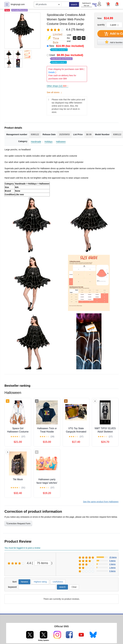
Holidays (49, 142)
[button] (117, 4)
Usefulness (58, 582)
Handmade (36, 142)
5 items (112, 561)
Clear (74, 587)
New (67, 48)
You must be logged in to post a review (22, 548)
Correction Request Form (18, 523)
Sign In (94, 5)
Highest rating (40, 582)
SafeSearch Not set (86, 4)
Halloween (61, 142)
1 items (112, 568)
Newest (24, 582)
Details (52, 72)
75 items (43, 563)
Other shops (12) (57, 86)
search (74, 4)
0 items (112, 571)
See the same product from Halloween (101, 502)
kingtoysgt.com (18, 4)
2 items (112, 564)
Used (67, 58)
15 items (113, 557)
